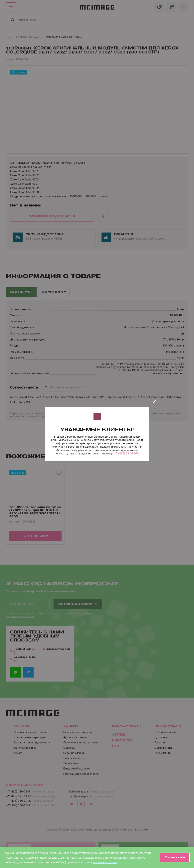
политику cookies (105, 862)
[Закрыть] (154, 402)
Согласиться (174, 857)
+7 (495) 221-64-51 (127, 453)
